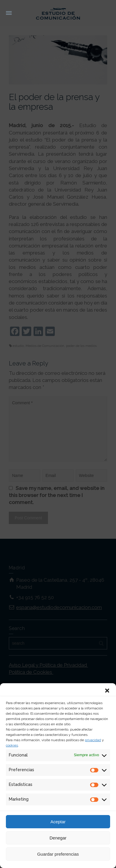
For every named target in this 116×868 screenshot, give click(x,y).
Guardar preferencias (58, 854)
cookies (12, 745)
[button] (107, 691)
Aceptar (58, 822)
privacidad (93, 740)
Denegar (58, 838)
